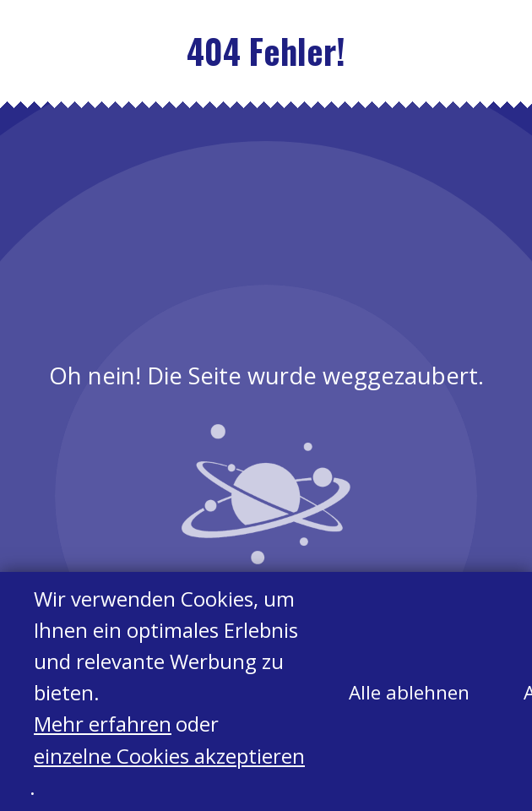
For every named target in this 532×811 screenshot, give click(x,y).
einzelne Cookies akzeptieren (169, 756)
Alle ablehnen (409, 693)
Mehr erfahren (103, 724)
